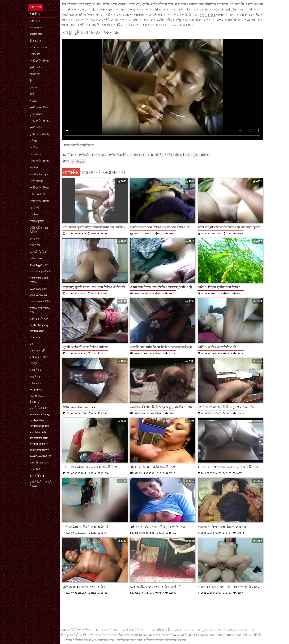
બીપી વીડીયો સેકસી (40, 357)
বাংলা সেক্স (35, 21)
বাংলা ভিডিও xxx (39, 463)
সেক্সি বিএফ (36, 370)
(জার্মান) (34, 148)
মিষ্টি (32, 94)
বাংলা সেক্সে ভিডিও (40, 450)
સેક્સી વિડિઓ (37, 476)
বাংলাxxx (35, 469)
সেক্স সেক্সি (35, 245)
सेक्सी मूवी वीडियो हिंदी (39, 444)
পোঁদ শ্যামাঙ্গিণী (37, 194)
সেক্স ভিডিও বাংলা (39, 408)
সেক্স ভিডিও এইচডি (40, 301)
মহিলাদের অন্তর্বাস (39, 47)
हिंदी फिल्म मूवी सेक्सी (39, 438)
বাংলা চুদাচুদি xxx (39, 319)
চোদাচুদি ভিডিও (38, 252)
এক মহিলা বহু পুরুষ (39, 174)
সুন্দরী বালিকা (36, 67)
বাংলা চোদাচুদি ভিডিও (41, 271)
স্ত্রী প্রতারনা (35, 41)
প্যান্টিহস (34, 168)
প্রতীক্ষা (33, 141)
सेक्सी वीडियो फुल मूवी (39, 325)
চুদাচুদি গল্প (35, 377)
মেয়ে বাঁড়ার (35, 154)
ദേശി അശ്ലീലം (39, 432)
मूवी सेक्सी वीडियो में (38, 295)
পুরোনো (34, 87)
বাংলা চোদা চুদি (38, 351)
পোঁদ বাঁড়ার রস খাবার (93, 155)
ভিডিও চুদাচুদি (37, 221)
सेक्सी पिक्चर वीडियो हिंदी (41, 457)
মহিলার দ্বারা (36, 34)
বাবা (150, 155)
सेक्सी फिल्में (35, 402)
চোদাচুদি (34, 363)
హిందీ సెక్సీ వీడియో (39, 265)
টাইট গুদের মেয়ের (115, 4)
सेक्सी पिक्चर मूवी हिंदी (39, 426)
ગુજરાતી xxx (36, 390)
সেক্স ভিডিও (208, 15)
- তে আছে (35, 54)
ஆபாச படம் (37, 396)
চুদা (31, 344)
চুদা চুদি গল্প (35, 238)
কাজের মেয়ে (36, 27)
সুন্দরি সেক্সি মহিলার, (40, 121)
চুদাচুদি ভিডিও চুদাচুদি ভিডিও (41, 484)
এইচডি (33, 101)
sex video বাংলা (39, 289)
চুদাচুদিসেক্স (78, 161)
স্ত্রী (31, 81)
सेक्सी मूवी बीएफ (37, 420)
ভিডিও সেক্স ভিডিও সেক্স (40, 310)
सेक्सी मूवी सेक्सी (37, 331)
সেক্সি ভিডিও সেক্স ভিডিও (39, 230)
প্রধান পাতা (35, 7)
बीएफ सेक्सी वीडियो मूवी (40, 414)
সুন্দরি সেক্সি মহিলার (40, 61)
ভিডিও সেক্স (36, 258)
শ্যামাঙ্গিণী (35, 74)
